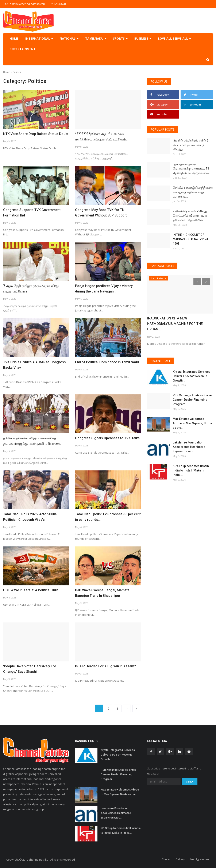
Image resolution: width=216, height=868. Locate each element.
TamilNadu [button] (96, 38)
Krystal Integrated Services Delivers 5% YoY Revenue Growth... (192, 376)
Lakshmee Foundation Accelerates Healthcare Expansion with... (189, 447)
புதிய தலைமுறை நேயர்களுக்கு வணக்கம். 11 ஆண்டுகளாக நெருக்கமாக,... (192, 168)
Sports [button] (120, 38)
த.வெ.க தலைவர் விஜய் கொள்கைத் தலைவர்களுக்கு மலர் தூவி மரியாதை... (33, 441)
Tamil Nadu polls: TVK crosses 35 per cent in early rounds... (108, 517)
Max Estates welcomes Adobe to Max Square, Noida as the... (192, 423)
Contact (167, 859)
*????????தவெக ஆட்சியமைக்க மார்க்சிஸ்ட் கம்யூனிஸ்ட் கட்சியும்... (102, 137)
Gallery (180, 859)
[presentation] (197, 282)
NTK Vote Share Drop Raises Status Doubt (36, 134)
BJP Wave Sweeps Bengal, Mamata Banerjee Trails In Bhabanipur (102, 593)
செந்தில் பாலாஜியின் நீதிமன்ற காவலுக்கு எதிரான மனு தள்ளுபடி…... (193, 192)
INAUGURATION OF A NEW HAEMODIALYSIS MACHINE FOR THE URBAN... (175, 324)
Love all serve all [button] (174, 38)
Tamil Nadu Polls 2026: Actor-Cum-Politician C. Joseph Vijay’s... (30, 517)
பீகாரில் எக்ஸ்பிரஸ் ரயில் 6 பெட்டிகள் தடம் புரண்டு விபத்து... (190, 145)
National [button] (69, 38)
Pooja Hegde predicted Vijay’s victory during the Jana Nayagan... (104, 289)
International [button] (39, 38)
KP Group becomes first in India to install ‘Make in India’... (191, 470)
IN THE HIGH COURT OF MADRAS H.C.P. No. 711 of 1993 (190, 239)
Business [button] (143, 38)
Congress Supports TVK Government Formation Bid (32, 213)
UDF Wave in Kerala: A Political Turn (31, 590)
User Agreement (199, 859)
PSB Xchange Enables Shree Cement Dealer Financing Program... (192, 400)
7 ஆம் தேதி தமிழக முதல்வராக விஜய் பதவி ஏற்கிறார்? (32, 289)
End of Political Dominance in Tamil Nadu (107, 362)
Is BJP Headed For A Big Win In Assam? (105, 666)
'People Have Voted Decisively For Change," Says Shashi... (30, 669)
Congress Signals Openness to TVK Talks (107, 438)
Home (14, 38)
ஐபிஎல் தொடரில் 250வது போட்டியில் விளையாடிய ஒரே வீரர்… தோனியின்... (190, 216)
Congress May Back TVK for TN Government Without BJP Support (101, 213)
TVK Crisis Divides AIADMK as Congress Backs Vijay (34, 365)
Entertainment (23, 49)
